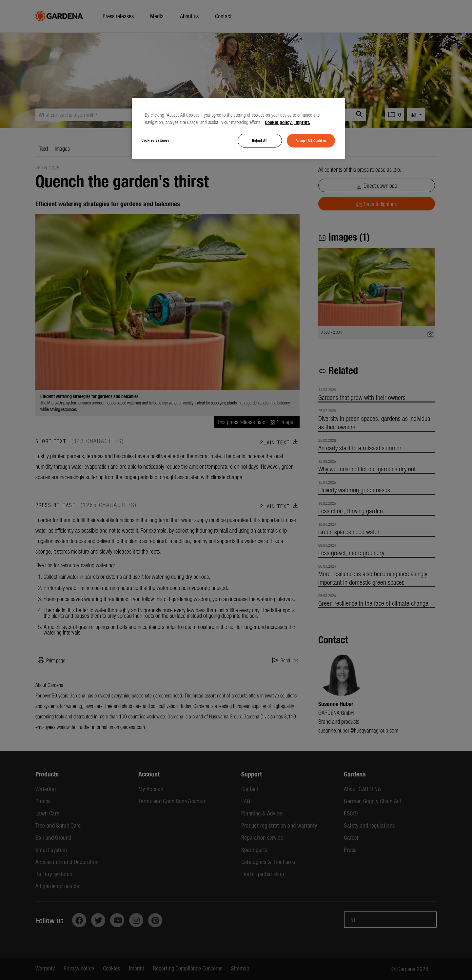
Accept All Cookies (311, 140)
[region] (238, 128)
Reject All (260, 140)
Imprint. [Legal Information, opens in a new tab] (302, 122)
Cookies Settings (155, 140)
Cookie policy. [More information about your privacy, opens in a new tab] (279, 122)
